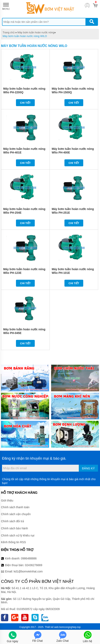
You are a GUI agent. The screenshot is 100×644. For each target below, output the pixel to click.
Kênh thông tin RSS (13, 542)
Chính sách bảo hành (14, 528)
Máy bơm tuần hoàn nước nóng (36, 32)
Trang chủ (9, 32)
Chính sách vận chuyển (16, 514)
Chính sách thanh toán (15, 507)
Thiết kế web (52, 627)
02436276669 (34, 565)
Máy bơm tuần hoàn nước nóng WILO (25, 36)
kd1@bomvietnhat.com (28, 571)
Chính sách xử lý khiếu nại (18, 535)
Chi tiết (25, 103)
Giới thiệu (7, 500)
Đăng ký (88, 468)
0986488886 (29, 558)
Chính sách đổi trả (13, 521)
